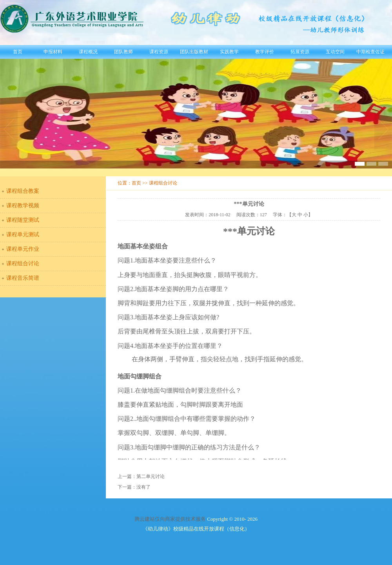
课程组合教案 (23, 191)
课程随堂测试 (23, 220)
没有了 (143, 487)
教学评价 (265, 52)
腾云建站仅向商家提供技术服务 (170, 519)
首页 (18, 52)
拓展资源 (300, 52)
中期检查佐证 (370, 52)
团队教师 (123, 52)
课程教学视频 (23, 206)
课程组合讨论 (23, 263)
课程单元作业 (23, 249)
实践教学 (229, 52)
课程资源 (159, 52)
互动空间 (335, 52)
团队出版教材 (194, 52)
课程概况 (88, 52)
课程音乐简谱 (23, 278)
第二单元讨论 (151, 476)
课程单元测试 (23, 235)
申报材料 (53, 52)
